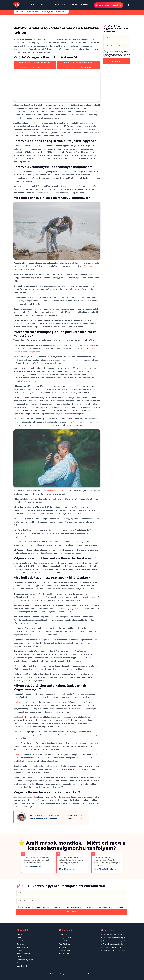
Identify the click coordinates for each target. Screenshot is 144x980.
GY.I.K (19, 957)
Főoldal (33, 5)
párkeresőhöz (94, 155)
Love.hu (17, 743)
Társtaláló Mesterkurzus (67, 941)
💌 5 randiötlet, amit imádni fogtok (113, 938)
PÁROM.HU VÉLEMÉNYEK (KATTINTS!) (78, 63)
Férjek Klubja (63, 935)
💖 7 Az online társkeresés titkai (112, 944)
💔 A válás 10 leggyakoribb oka (112, 947)
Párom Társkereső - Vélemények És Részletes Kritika (46, 12)
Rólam (44, 5)
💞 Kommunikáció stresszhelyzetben (114, 941)
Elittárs (17, 702)
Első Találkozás (20, 732)
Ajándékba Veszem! (66, 953)
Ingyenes (73, 5)
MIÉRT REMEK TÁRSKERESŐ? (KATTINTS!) (35, 63)
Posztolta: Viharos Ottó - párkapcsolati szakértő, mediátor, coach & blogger (44, 817)
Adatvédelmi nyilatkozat (26, 960)
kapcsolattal (66, 407)
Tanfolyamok (58, 5)
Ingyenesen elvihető (24, 947)
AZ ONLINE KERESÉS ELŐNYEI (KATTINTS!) (35, 67)
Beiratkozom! (22, 944)
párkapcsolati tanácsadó (25, 797)
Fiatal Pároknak (64, 944)
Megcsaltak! (63, 947)
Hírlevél (86, 5)
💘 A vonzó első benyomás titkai (112, 935)
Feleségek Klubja (65, 938)
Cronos (17, 755)
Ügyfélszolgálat (23, 966)
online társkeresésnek (56, 491)
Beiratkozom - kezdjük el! (110, 5)
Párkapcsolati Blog (24, 953)
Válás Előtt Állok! (65, 950)
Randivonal (18, 717)
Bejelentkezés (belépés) (26, 941)
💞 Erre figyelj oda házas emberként (114, 950)
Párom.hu (88, 266)
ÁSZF (19, 963)
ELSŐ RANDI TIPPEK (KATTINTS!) (78, 67)
